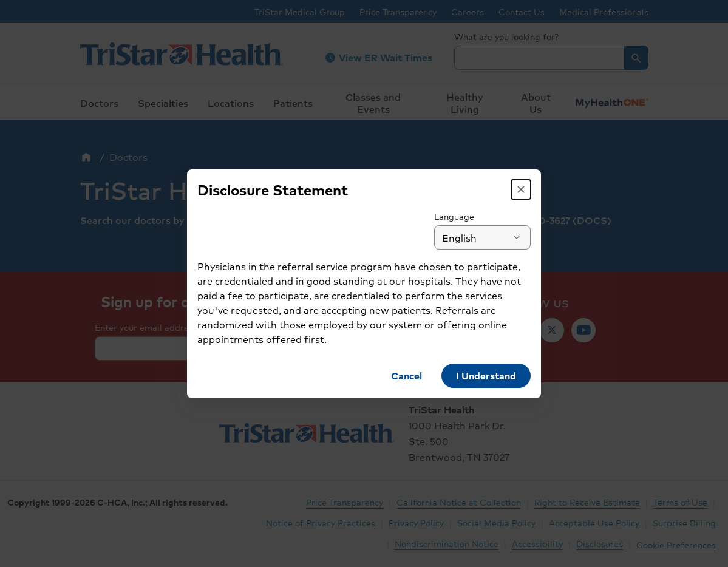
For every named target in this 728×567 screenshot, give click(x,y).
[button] (526, 189)
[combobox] (487, 237)
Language (459, 216)
